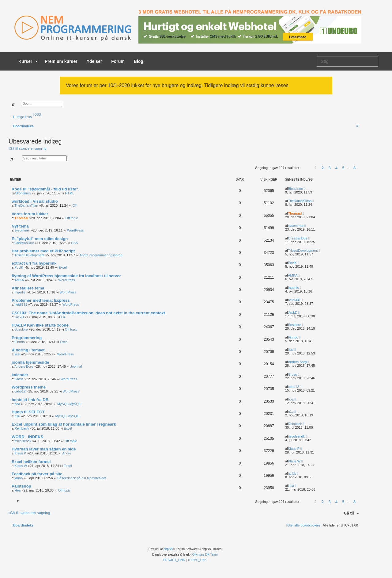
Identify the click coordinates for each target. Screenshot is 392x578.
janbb (19, 478)
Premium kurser (61, 61)
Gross (19, 379)
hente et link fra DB (30, 400)
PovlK (19, 267)
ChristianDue (24, 243)
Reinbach (21, 428)
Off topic (72, 218)
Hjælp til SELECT (28, 412)
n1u (17, 416)
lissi (17, 354)
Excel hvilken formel (31, 462)
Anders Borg (24, 366)
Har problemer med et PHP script (43, 251)
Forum (118, 61)
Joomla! (76, 366)
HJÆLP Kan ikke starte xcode (40, 325)
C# (74, 205)
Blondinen (23, 193)
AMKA (19, 280)
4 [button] (336, 168)
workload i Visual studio (35, 201)
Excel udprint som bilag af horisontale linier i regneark (64, 424)
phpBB (168, 549)
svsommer (22, 230)
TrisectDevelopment (29, 255)
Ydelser (94, 61)
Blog (139, 61)
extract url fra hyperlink (34, 263)
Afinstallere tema (28, 288)
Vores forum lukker (30, 214)
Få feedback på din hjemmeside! (82, 478)
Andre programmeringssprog (101, 255)
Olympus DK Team (205, 555)
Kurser (28, 61)
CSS (75, 243)
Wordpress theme (29, 387)
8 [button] (354, 168)
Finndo (20, 342)
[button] (305, 168)
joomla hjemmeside (30, 362)
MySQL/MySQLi (69, 404)
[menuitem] (37, 115)
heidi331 (21, 304)
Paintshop (21, 486)
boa (17, 404)
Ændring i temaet (28, 350)
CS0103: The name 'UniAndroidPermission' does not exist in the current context (88, 313)
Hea (17, 490)
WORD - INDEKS (27, 437)
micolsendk (23, 441)
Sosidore (21, 329)
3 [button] (329, 168)
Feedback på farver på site (37, 474)
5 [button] (343, 168)
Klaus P (20, 453)
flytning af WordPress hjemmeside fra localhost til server (66, 276)
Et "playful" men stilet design (40, 239)
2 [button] (323, 168)
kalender (20, 375)
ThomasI (21, 218)
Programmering (27, 338)
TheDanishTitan (26, 205)
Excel (63, 267)
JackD (19, 317)
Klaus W (21, 466)
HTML (70, 193)
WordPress (75, 230)
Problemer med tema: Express (41, 300)
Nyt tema (20, 226)
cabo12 (20, 391)
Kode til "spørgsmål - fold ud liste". (45, 189)
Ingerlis (20, 292)
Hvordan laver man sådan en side (44, 449)
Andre (67, 453)
